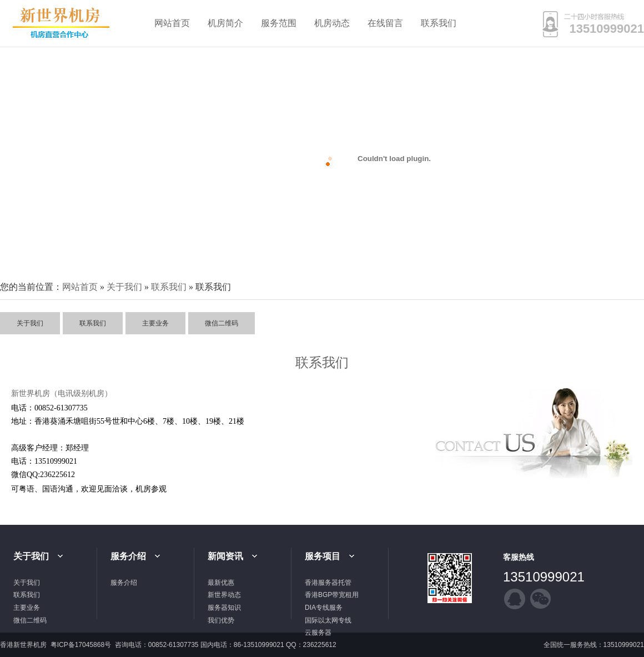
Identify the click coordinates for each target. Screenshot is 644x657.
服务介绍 (128, 556)
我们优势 (221, 620)
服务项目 (323, 556)
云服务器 (318, 633)
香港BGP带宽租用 (332, 595)
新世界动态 (224, 595)
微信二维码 (222, 323)
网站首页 (172, 23)
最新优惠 (221, 583)
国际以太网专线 (328, 620)
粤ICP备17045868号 (82, 645)
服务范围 (279, 23)
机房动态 (332, 23)
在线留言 (385, 23)
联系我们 (439, 23)
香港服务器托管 (328, 583)
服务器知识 (224, 608)
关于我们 (124, 287)
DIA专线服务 (324, 608)
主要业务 (155, 323)
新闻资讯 (225, 556)
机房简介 (225, 23)
